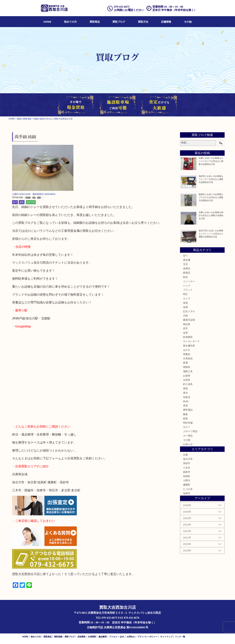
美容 (185, 406)
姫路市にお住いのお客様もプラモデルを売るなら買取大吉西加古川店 (211, 197)
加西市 (187, 493)
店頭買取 (81, 637)
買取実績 (58, 637)
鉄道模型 (188, 337)
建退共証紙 (189, 320)
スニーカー (189, 281)
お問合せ (131, 637)
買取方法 (143, 22)
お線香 (187, 376)
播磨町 (187, 485)
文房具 (187, 380)
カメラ (187, 299)
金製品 (187, 268)
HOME (47, 22)
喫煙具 (187, 367)
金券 (185, 333)
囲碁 (185, 414)
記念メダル (189, 311)
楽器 (185, 388)
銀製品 (187, 273)
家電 (185, 363)
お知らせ (188, 444)
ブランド (188, 290)
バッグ (187, 286)
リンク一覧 (180, 637)
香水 (185, 393)
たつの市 (188, 489)
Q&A (122, 637)
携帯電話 (188, 410)
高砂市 (187, 463)
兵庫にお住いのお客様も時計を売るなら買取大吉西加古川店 (211, 215)
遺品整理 (103, 637)
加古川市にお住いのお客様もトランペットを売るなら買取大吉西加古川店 (211, 234)
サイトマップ (166, 637)
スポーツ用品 (190, 431)
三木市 (187, 468)
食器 (22, 202)
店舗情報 (166, 22)
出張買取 (92, 637)
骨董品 (187, 354)
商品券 (187, 324)
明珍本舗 (188, 423)
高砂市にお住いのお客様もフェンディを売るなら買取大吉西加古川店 (211, 179)
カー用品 (188, 436)
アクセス (113, 637)
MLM (186, 401)
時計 (185, 294)
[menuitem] (47, 22)
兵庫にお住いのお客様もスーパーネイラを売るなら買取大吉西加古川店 (211, 161)
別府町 (187, 476)
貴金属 (187, 260)
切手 (185, 328)
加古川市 (31, 202)
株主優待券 (189, 346)
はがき (187, 350)
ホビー (187, 427)
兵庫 (185, 455)
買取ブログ (119, 22)
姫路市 (187, 472)
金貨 (185, 307)
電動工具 (188, 371)
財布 (185, 277)
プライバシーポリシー (147, 637)
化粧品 (187, 397)
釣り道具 (188, 384)
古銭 (185, 316)
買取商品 (95, 22)
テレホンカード (191, 341)
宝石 (185, 264)
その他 (188, 22)
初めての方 (70, 22)
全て (15, 202)
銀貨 (185, 418)
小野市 (187, 480)
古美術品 (188, 358)
